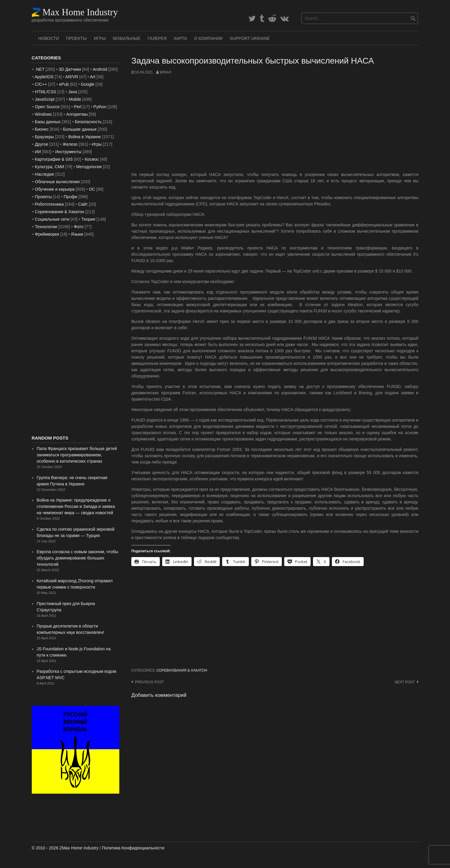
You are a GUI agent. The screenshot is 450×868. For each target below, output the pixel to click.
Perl (78, 107)
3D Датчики (70, 69)
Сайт (83, 204)
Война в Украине (85, 137)
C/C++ (41, 84)
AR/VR (72, 77)
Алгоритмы (77, 114)
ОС (92, 189)
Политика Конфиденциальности (133, 848)
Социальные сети (52, 219)
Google (88, 84)
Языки (77, 234)
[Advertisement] (275, 123)
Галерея (157, 38)
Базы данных (48, 122)
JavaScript (45, 99)
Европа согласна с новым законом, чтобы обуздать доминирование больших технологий (77, 558)
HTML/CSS (45, 92)
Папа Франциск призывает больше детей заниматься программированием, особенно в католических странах (77, 455)
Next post (405, 682)
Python (100, 107)
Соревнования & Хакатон (182, 670)
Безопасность (88, 122)
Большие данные (80, 129)
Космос (92, 159)
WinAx (165, 72)
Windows (43, 114)
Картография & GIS (54, 159)
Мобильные (127, 38)
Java (73, 92)
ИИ (38, 152)
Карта (180, 38)
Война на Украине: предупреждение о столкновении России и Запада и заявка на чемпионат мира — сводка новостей (76, 506)
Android (100, 69)
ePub (64, 84)
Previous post (149, 682)
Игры (100, 38)
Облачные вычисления (57, 182)
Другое (41, 144)
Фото (79, 227)
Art (93, 77)
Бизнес (42, 129)
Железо (70, 144)
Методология (89, 167)
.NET (40, 69)
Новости (49, 38)
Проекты (76, 38)
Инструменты (68, 152)
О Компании (209, 38)
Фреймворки (47, 234)
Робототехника (49, 204)
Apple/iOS (44, 77)
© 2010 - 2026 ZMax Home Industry (65, 848)
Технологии (46, 227)
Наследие (44, 174)
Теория (88, 219)
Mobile (75, 99)
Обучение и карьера (55, 189)
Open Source (47, 107)
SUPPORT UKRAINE (250, 38)
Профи (71, 197)
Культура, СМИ (49, 167)
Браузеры (44, 137)
